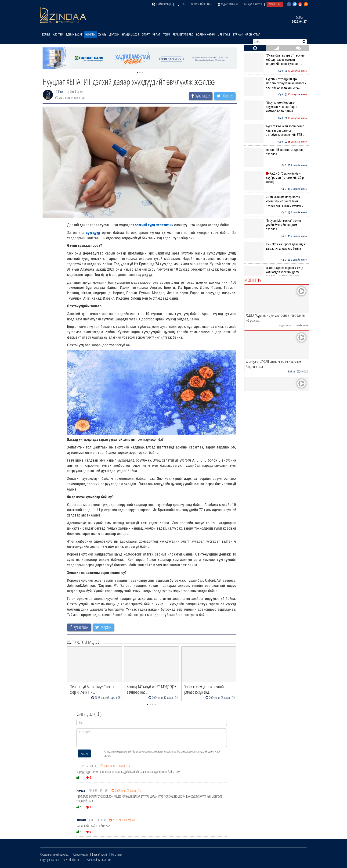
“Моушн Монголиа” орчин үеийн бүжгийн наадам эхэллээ (276, 225)
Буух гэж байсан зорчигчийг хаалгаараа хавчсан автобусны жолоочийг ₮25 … (276, 131)
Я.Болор (61, 92)
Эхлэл (46, 35)
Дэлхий (114, 35)
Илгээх (84, 753)
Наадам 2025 (130, 35)
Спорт (146, 35)
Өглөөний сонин (202, 4)
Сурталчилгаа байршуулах (54, 854)
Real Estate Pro (183, 35)
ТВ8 (181, 4)
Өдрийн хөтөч (205, 35)
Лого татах (117, 854)
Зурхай (238, 35)
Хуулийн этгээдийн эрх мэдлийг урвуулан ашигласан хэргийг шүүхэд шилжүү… (276, 83)
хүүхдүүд (93, 233)
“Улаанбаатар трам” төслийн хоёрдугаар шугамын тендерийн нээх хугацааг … (276, 60)
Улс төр (58, 35)
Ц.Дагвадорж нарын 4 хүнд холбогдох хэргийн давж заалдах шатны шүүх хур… (276, 272)
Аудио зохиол (228, 4)
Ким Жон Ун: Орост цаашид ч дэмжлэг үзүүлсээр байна (276, 246)
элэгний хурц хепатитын (154, 225)
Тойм (167, 35)
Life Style (224, 35)
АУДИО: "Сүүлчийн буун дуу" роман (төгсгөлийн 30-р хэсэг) (276, 178)
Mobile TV (275, 4)
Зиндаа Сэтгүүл (253, 4)
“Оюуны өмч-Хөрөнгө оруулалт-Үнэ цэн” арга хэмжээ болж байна (276, 107)
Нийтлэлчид (161, 4)
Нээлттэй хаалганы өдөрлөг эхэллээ (276, 152)
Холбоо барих (80, 854)
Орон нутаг (253, 35)
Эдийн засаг (74, 35)
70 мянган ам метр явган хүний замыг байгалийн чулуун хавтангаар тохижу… (276, 201)
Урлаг (156, 35)
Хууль (102, 35)
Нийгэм (90, 35)
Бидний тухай (99, 854)
